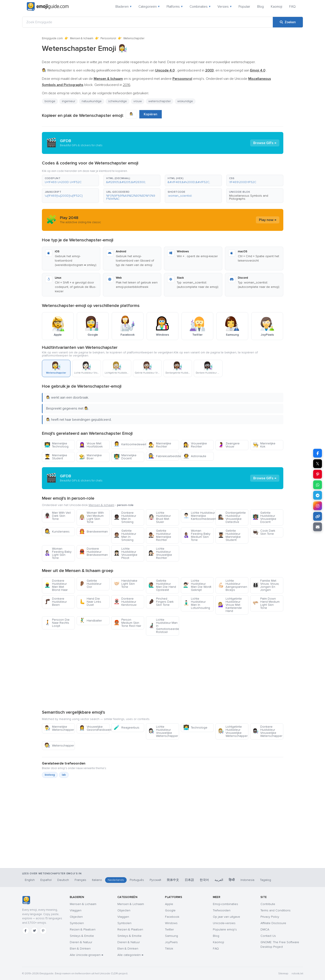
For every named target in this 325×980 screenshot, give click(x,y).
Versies (224, 7)
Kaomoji (277, 7)
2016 (127, 85)
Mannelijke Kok (264, 445)
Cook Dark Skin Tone (264, 532)
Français (80, 880)
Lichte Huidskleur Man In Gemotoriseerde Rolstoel (164, 626)
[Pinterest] (43, 931)
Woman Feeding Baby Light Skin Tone (58, 553)
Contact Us (268, 936)
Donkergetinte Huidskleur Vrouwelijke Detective (232, 517)
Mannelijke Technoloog (56, 445)
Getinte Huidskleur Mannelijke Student (229, 535)
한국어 (204, 880)
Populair (244, 7)
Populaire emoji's (225, 929)
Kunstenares (57, 532)
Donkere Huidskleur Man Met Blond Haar (56, 585)
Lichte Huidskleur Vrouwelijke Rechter (160, 553)
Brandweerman (93, 532)
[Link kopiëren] (318, 516)
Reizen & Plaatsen (83, 929)
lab (64, 775)
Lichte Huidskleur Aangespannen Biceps (233, 585)
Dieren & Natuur (81, 942)
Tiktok (169, 949)
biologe (50, 101)
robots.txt (297, 974)
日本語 (189, 880)
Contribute (268, 904)
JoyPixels (171, 942)
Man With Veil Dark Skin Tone (57, 516)
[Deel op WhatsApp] (318, 485)
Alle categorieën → (130, 955)
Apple (169, 904)
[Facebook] (26, 931)
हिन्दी (232, 880)
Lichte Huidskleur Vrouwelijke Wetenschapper (163, 731)
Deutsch (63, 880)
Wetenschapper (59, 746)
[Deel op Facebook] (318, 453)
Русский (155, 880)
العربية (219, 880)
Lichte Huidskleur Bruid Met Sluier (160, 517)
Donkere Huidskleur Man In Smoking (125, 517)
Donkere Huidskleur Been (56, 602)
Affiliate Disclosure (273, 923)
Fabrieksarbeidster (164, 456)
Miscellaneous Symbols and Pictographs (249, 197)
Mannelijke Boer (90, 457)
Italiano (97, 880)
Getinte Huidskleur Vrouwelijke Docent (264, 517)
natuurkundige (92, 101)
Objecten (76, 917)
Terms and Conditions (276, 910)
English (30, 880)
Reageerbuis (127, 728)
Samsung (171, 936)
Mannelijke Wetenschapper (59, 728)
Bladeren (123, 7)
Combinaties (200, 7)
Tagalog (266, 880)
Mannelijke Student (56, 457)
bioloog (50, 775)
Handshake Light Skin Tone (126, 584)
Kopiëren (151, 114)
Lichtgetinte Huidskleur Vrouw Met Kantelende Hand (230, 605)
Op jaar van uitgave (226, 917)
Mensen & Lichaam (83, 904)
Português (137, 880)
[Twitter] (34, 931)
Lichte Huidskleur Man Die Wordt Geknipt (197, 585)
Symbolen (77, 923)
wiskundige (185, 101)
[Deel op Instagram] (318, 506)
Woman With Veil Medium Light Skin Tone (91, 517)
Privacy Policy (270, 917)
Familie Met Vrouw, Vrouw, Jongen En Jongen (266, 585)
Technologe (195, 728)
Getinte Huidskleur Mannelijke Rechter (160, 535)
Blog (260, 7)
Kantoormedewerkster (129, 444)
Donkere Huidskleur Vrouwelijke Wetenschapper (267, 731)
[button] (70, 180)
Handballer (90, 621)
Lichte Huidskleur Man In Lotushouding (197, 603)
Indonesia (247, 880)
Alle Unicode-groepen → (86, 955)
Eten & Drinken (80, 949)
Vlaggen (76, 910)
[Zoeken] (288, 22)
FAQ (292, 7)
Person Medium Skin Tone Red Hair (127, 623)
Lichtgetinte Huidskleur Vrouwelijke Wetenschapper (233, 731)
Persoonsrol (108, 38)
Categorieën (149, 7)
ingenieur (68, 101)
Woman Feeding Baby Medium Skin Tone (197, 535)
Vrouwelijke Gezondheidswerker (94, 728)
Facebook (172, 917)
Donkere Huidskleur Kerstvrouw (125, 602)
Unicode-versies (224, 923)
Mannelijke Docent (125, 457)
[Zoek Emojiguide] (148, 22)
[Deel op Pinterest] (318, 474)
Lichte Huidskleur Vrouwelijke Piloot (126, 553)
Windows (171, 923)
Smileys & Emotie (82, 936)
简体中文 (173, 880)
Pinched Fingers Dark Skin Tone (161, 602)
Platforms (175, 7)
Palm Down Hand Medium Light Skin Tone (266, 603)
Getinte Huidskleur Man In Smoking (125, 535)
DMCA (265, 929)
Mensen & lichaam (82, 38)
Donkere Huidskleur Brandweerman (93, 552)
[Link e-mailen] (318, 527)
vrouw (138, 101)
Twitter (169, 929)
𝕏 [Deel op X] (318, 464)
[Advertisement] (163, 672)
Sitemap (283, 974)
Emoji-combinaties (225, 904)
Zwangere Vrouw (229, 445)
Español (46, 880)
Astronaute (195, 456)
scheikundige (118, 101)
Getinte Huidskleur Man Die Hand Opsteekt (162, 585)
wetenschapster (160, 101)
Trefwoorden (222, 910)
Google (170, 910)
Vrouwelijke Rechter (195, 445)
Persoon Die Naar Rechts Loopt (57, 623)
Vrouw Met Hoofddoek (91, 445)
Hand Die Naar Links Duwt (90, 602)
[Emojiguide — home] (48, 7)
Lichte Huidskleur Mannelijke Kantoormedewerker (198, 516)
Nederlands (116, 880)
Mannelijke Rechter (160, 445)
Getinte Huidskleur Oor (90, 584)
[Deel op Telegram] (318, 495)
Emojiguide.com (52, 38)
